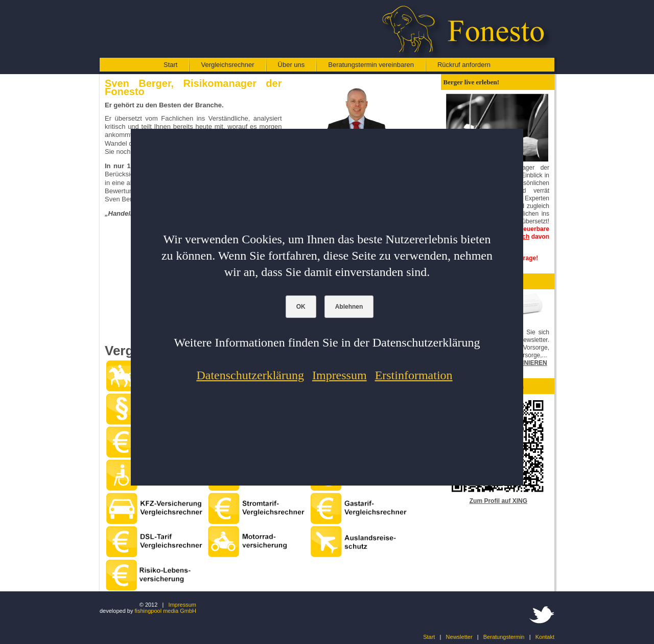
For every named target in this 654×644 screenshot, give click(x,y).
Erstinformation (414, 375)
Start (170, 65)
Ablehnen (349, 307)
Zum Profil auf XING (498, 501)
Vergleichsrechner (227, 65)
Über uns (291, 65)
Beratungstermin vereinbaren (371, 65)
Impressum (182, 605)
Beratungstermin (504, 637)
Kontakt (545, 637)
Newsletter (459, 637)
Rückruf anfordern (464, 65)
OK (301, 307)
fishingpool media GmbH (166, 611)
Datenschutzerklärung (250, 375)
